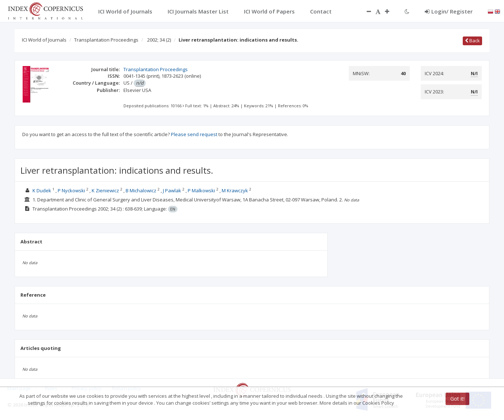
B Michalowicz (141, 190)
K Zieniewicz (105, 190)
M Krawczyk (235, 190)
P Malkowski (201, 190)
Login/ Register (449, 11)
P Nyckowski (71, 190)
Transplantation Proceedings (106, 40)
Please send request (194, 134)
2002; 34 (159, 40)
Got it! (457, 399)
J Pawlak (172, 190)
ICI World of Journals (44, 40)
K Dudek (42, 190)
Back (472, 41)
